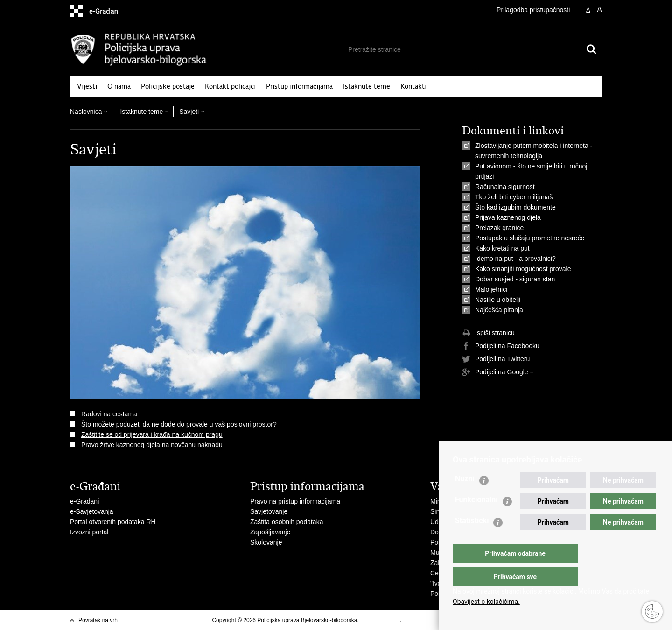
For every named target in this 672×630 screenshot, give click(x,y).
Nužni (465, 497)
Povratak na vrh (98, 620)
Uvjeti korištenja (380, 620)
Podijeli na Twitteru (496, 359)
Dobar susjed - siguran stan (515, 279)
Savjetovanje (269, 511)
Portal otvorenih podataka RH (113, 522)
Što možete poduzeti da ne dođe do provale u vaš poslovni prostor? (179, 424)
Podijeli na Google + (498, 372)
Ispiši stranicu (488, 333)
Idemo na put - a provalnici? (515, 259)
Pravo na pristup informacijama (295, 501)
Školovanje (266, 542)
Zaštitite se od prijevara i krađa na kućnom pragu (152, 434)
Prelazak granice (499, 228)
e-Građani (84, 501)
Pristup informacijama (299, 86)
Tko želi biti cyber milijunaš (514, 197)
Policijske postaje (168, 86)
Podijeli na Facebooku (501, 346)
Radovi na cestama (109, 414)
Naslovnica (86, 112)
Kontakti (413, 86)
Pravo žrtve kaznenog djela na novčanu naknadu (152, 445)
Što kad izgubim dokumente (515, 207)
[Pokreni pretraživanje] (591, 49)
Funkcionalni (476, 518)
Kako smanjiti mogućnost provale (523, 269)
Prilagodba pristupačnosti (533, 10)
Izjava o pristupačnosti (430, 620)
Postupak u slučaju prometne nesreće (530, 238)
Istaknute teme (367, 86)
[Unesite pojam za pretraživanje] (458, 49)
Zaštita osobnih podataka (287, 522)
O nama (119, 86)
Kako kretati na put (502, 248)
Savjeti (189, 112)
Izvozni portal (89, 532)
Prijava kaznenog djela (508, 217)
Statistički (472, 539)
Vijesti (87, 86)
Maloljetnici (491, 289)
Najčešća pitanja (499, 310)
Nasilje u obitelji (498, 300)
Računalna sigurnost (505, 187)
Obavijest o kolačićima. (486, 602)
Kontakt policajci (230, 86)
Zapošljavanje (270, 532)
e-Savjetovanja (92, 511)
